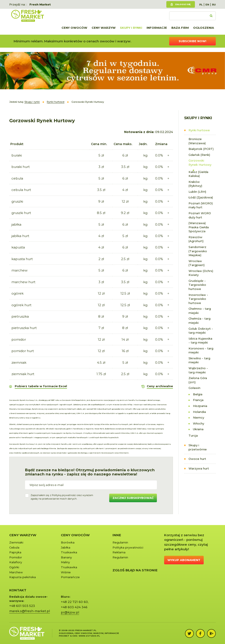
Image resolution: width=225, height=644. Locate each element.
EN (207, 5)
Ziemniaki (16, 542)
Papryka (15, 552)
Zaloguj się (183, 4)
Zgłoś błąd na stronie (135, 570)
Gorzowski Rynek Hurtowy (200, 163)
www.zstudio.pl (89, 636)
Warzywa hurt (199, 468)
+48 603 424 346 (74, 607)
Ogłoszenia (204, 28)
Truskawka (69, 552)
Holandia (199, 412)
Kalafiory (16, 562)
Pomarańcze (70, 577)
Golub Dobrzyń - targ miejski (201, 331)
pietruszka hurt (24, 328)
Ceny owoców (74, 28)
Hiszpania (200, 406)
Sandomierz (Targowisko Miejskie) (198, 251)
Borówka (68, 542)
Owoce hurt (197, 459)
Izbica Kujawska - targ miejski (200, 341)
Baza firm (180, 28)
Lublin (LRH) (197, 192)
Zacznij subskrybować (133, 498)
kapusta (18, 247)
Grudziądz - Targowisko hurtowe (197, 285)
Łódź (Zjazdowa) (201, 197)
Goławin (194, 388)
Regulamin (120, 542)
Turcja (193, 435)
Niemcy (199, 417)
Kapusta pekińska (23, 577)
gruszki (17, 201)
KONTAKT (18, 590)
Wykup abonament (184, 560)
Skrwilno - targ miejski (199, 360)
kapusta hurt (22, 259)
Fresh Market (40, 4)
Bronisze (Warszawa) (197, 141)
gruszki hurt (21, 213)
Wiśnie (66, 572)
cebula (17, 178)
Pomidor (16, 557)
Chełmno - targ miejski (200, 311)
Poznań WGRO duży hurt (200, 215)
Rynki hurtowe (199, 130)
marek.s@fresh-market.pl (30, 611)
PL (201, 5)
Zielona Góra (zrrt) (198, 380)
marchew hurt (23, 282)
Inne (117, 535)
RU (214, 5)
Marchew (16, 572)
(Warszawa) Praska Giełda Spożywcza (199, 227)
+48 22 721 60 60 (74, 602)
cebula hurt (21, 190)
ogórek (17, 293)
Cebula (14, 547)
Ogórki (14, 567)
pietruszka (20, 316)
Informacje (157, 28)
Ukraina (198, 429)
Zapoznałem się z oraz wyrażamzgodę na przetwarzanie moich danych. (62, 497)
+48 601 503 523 (22, 606)
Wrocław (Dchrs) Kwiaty (201, 273)
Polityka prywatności (128, 547)
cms (75, 636)
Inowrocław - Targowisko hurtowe (198, 299)
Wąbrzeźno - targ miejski (198, 370)
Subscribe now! (192, 41)
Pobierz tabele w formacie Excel (41, 386)
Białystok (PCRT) (201, 149)
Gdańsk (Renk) (199, 155)
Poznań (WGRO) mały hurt (201, 205)
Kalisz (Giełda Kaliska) (198, 174)
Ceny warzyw (104, 28)
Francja (198, 400)
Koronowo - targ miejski (201, 350)
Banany (66, 557)
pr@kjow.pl (70, 612)
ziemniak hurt (23, 374)
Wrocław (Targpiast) (197, 263)
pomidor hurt (23, 351)
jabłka (16, 224)
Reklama (119, 552)
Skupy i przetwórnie (198, 447)
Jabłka (66, 547)
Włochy (199, 423)
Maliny (65, 562)
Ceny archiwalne (160, 386)
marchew (19, 270)
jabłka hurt (20, 236)
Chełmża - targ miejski (200, 321)
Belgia (198, 394)
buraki (17, 155)
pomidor (19, 339)
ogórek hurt (21, 305)
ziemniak (19, 362)
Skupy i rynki (131, 28)
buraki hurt (21, 167)
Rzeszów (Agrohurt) (196, 239)
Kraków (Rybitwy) (195, 184)
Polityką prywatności (64, 495)
